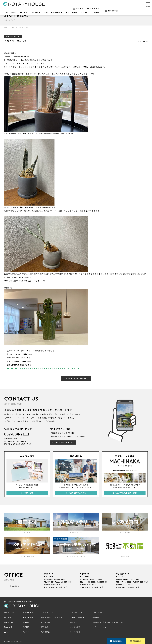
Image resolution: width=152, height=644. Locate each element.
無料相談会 (112, 11)
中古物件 (96, 617)
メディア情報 (75, 631)
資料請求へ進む (27, 492)
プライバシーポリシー (101, 626)
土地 (46, 12)
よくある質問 (75, 626)
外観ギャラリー (76, 622)
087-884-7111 (17, 433)
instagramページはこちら (20, 354)
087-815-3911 (125, 581)
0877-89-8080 (89, 581)
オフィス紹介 (46, 622)
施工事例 (24, 12)
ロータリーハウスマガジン (52, 617)
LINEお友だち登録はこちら (20, 365)
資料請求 (78, 9)
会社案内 (84, 12)
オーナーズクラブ (77, 612)
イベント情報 (72, 12)
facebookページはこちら (19, 358)
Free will (8, 626)
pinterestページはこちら (19, 361)
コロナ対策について (100, 612)
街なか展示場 (57, 12)
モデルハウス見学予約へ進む (125, 492)
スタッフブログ (47, 612)
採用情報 (95, 12)
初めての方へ (11, 12)
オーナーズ (93, 9)
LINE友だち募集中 (77, 617)
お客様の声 (36, 12)
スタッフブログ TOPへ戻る (76, 378)
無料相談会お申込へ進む (76, 492)
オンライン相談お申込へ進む (63, 442)
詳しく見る (15, 586)
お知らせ (26, 631)
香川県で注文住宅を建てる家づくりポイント (110, 622)
